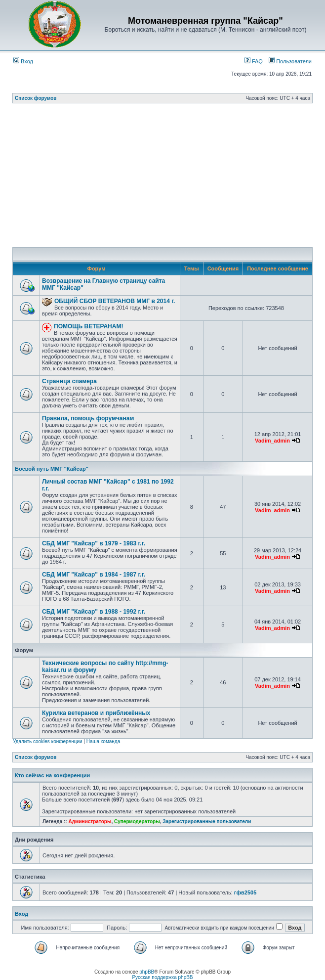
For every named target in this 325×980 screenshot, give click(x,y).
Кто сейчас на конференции (52, 775)
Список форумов (36, 98)
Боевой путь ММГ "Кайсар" (52, 469)
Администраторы (90, 822)
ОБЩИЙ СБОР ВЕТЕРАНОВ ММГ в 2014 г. (115, 301)
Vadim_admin (272, 441)
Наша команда (103, 741)
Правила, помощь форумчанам (88, 418)
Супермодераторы (137, 822)
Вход (23, 61)
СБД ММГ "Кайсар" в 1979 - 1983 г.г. (94, 543)
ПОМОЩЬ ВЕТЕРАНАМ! (88, 326)
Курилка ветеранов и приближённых (96, 713)
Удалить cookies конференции (48, 741)
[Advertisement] (169, 178)
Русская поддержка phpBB (162, 977)
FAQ (254, 61)
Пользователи (290, 61)
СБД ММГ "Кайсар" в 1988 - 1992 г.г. (94, 612)
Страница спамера (69, 381)
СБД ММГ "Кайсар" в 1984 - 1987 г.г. (94, 575)
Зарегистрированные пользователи (207, 822)
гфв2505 (245, 892)
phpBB (147, 972)
